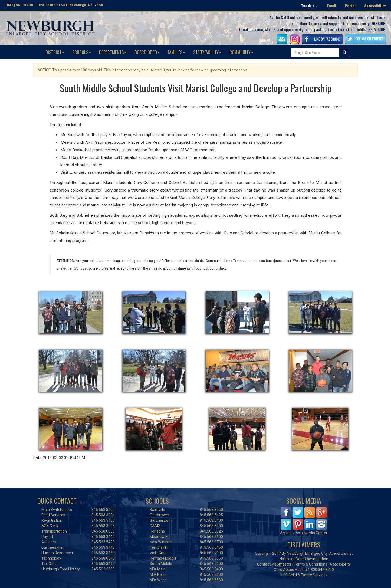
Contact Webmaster (274, 564)
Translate (309, 6)
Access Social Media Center (304, 533)
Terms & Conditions (310, 564)
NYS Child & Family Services (304, 575)
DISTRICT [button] (55, 52)
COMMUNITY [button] (241, 52)
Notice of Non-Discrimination (304, 559)
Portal (350, 6)
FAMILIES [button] (176, 52)
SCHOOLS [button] (82, 52)
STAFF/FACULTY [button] (207, 52)
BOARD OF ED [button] (147, 52)
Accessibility (375, 6)
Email (332, 6)
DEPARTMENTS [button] (113, 52)
